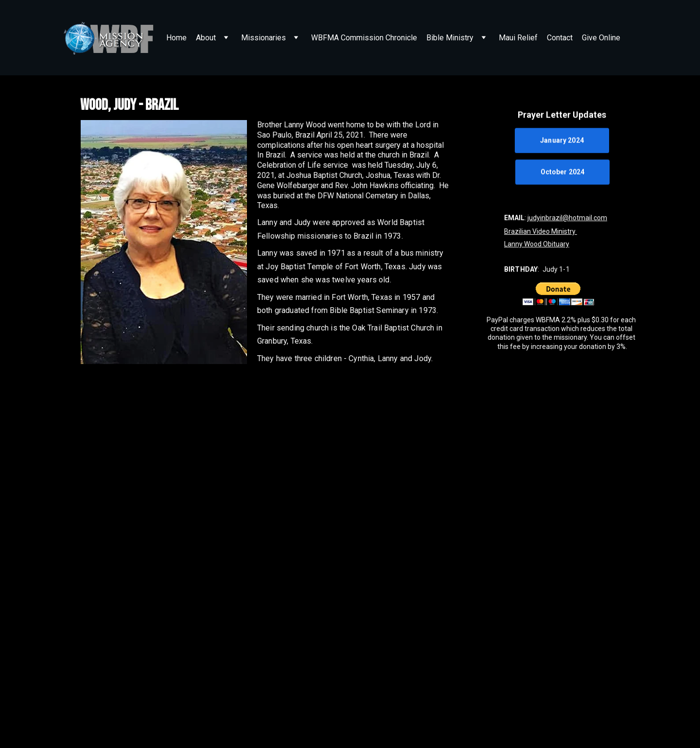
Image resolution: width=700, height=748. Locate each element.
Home (176, 38)
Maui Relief (518, 38)
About (206, 38)
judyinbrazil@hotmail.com (567, 218)
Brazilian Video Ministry (541, 231)
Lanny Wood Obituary (537, 244)
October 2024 (563, 172)
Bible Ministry (450, 38)
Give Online (601, 38)
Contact (560, 38)
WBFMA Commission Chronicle (364, 38)
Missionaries (263, 38)
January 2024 (562, 141)
